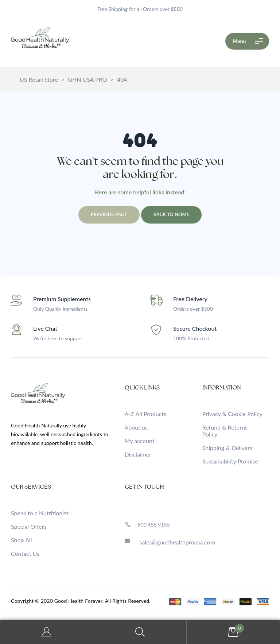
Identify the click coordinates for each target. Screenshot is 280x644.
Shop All (21, 540)
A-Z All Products (146, 414)
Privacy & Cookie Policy (232, 414)
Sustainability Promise (230, 461)
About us (136, 427)
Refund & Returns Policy (225, 431)
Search (140, 632)
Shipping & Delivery (228, 448)
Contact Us (25, 553)
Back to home (171, 214)
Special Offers (29, 526)
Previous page (109, 214)
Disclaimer (138, 454)
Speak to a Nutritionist (40, 513)
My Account (47, 632)
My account (140, 441)
